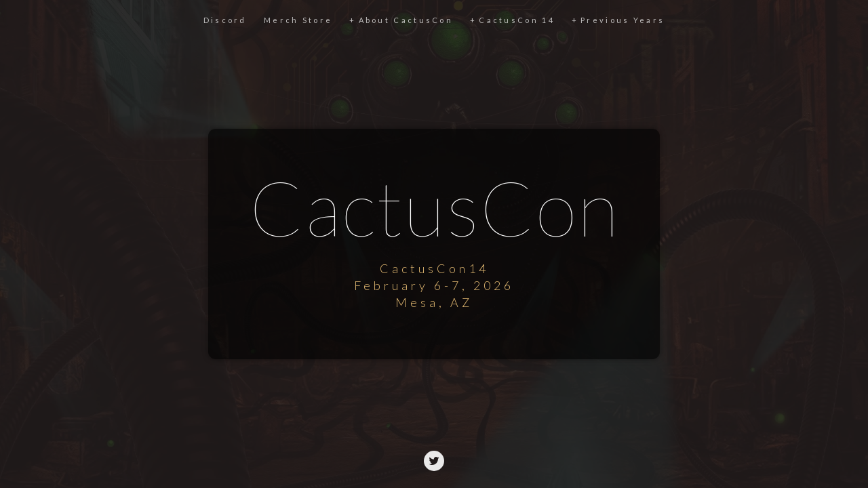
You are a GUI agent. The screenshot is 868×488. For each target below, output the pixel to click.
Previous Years (623, 20)
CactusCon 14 (517, 20)
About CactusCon (406, 20)
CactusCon (434, 205)
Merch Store (298, 20)
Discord (225, 20)
